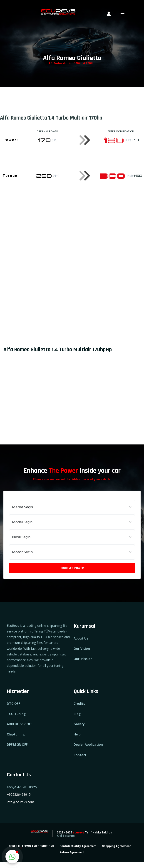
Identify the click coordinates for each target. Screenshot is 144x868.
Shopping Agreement (116, 846)
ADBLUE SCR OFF (20, 724)
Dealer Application (88, 744)
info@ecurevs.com (20, 802)
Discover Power (72, 568)
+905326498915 (19, 794)
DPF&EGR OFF (17, 744)
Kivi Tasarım (66, 836)
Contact (80, 755)
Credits (79, 704)
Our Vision (82, 648)
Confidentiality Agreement (78, 846)
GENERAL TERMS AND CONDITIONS (31, 846)
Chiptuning (16, 734)
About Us (81, 638)
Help (77, 734)
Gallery (79, 724)
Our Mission (83, 659)
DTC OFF (13, 704)
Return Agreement (72, 852)
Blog (77, 714)
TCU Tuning (16, 714)
